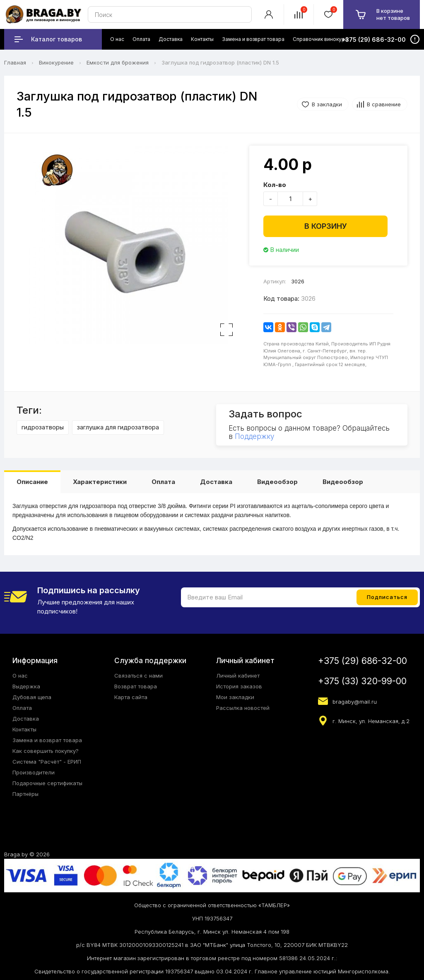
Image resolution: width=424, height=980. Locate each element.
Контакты (24, 729)
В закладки (327, 104)
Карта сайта (131, 697)
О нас (20, 676)
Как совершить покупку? (46, 751)
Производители (34, 772)
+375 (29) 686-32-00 (363, 661)
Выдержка (26, 686)
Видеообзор (277, 482)
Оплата (163, 482)
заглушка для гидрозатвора (118, 427)
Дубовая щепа (32, 697)
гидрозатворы (43, 427)
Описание (32, 482)
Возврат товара (136, 686)
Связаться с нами (139, 676)
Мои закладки (235, 697)
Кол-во (275, 185)
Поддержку (254, 436)
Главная (15, 62)
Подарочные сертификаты (47, 783)
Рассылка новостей (243, 708)
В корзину (326, 226)
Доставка (216, 482)
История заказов (239, 686)
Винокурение (56, 62)
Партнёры (25, 794)
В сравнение (384, 104)
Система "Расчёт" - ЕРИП (47, 762)
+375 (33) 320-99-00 (362, 681)
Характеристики (100, 482)
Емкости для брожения (118, 62)
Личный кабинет (238, 676)
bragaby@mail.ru (355, 702)
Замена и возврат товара (47, 740)
